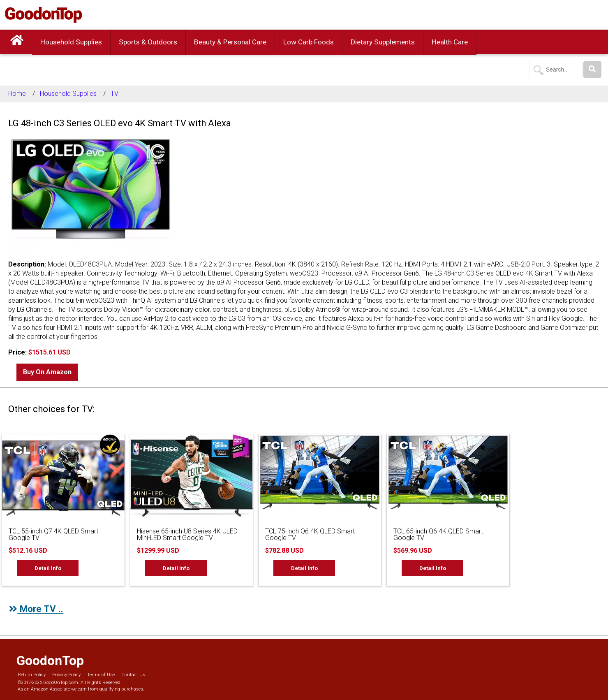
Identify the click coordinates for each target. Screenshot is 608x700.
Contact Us (133, 675)
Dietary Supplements (383, 42)
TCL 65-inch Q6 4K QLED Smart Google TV (438, 534)
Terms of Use (101, 675)
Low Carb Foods (309, 42)
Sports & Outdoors (148, 42)
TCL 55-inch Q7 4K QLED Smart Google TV (53, 534)
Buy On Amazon (47, 372)
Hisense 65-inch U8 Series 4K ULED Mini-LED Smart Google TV (187, 534)
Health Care (450, 42)
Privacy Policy (66, 675)
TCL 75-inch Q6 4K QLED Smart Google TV (310, 534)
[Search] (592, 70)
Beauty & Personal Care (230, 42)
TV (114, 94)
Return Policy (32, 675)
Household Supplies (71, 42)
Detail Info (48, 568)
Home (17, 94)
